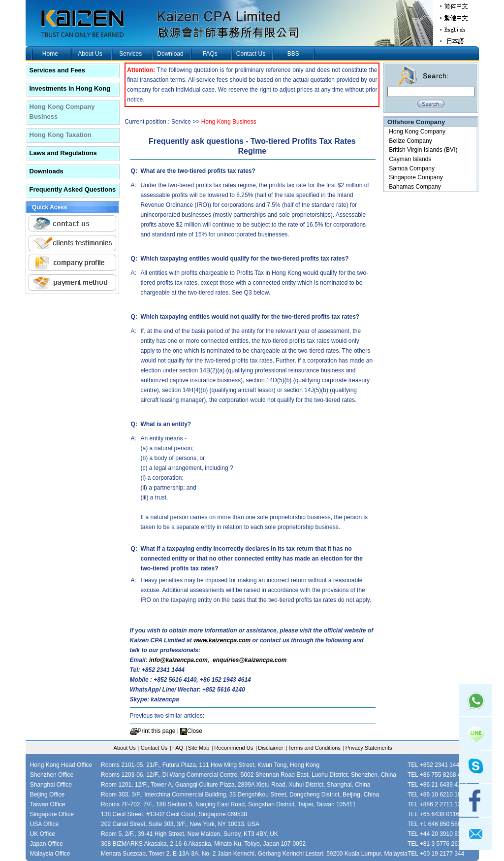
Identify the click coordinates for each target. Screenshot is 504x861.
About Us (90, 54)
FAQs (210, 54)
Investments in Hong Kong (70, 88)
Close (195, 731)
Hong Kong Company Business (62, 112)
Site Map (199, 748)
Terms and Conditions (314, 748)
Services (130, 54)
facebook (475, 800)
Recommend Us (234, 748)
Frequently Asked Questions (73, 189)
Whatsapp (475, 700)
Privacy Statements (369, 748)
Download (170, 54)
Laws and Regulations (63, 153)
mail (475, 834)
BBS (293, 54)
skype (475, 767)
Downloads (47, 171)
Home (50, 54)
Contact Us (251, 54)
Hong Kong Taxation (61, 135)
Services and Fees (57, 70)
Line (475, 733)
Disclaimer (270, 748)
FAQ (178, 748)
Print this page (157, 731)
